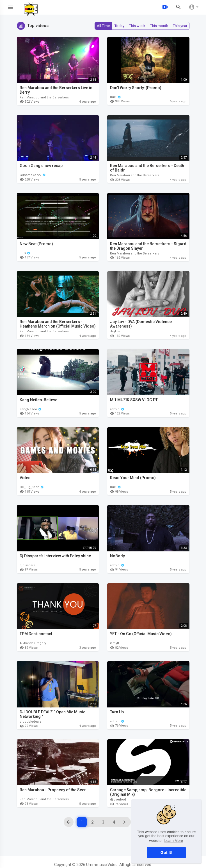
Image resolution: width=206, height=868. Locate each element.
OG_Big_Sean (32, 487)
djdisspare (28, 565)
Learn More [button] (173, 841)
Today (119, 26)
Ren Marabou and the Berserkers (44, 97)
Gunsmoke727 (33, 175)
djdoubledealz (30, 722)
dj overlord (118, 800)
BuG (115, 97)
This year (180, 26)
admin (117, 409)
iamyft (115, 643)
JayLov (115, 331)
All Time (103, 26)
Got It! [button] (166, 853)
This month (159, 26)
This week (137, 26)
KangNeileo (31, 409)
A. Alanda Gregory (33, 643)
